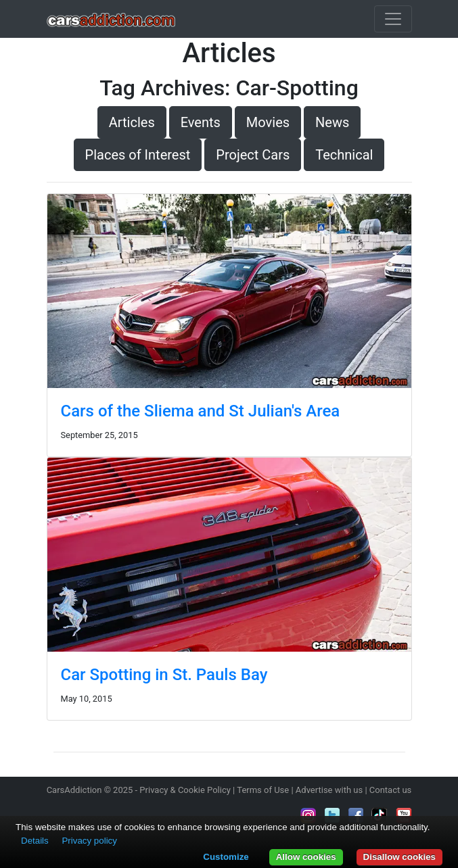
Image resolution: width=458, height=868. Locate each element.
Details (35, 841)
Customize (226, 857)
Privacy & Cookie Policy (185, 790)
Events (201, 122)
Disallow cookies (399, 857)
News (332, 122)
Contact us (391, 790)
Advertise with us (329, 790)
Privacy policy (89, 841)
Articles (132, 122)
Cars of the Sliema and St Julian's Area (201, 411)
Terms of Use (263, 790)
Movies (268, 122)
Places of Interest (138, 155)
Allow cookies (306, 857)
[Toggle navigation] (393, 19)
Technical (344, 155)
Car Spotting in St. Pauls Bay (164, 675)
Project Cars (253, 155)
